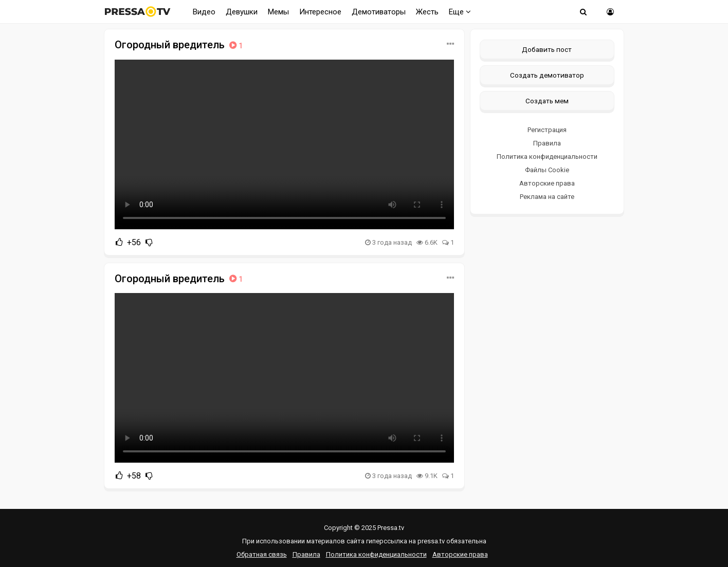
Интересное (320, 12)
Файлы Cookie (547, 170)
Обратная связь (262, 554)
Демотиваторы (379, 12)
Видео (204, 12)
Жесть (427, 12)
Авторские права (547, 183)
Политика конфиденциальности (547, 157)
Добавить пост (547, 49)
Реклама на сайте (547, 197)
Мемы (278, 12)
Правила (547, 143)
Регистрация (547, 130)
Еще (460, 12)
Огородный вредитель (180, 45)
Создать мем (547, 101)
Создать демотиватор (547, 75)
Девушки (242, 12)
